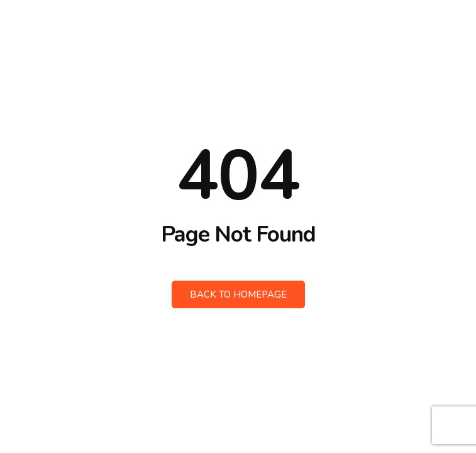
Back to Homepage (238, 294)
